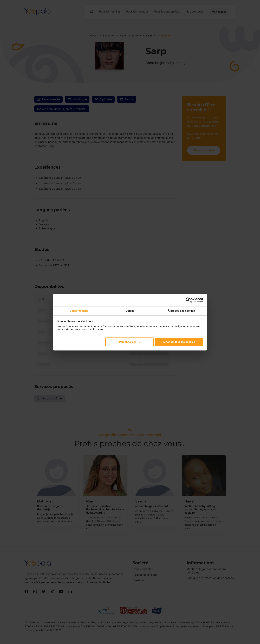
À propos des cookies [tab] (181, 311)
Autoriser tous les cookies (179, 342)
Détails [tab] (130, 311)
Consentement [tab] (79, 311)
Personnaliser (130, 342)
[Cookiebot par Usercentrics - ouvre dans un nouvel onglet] (188, 300)
